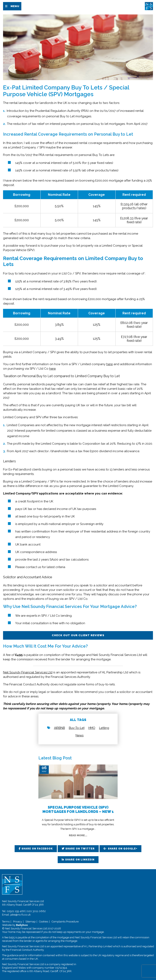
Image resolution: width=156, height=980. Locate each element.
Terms (6, 922)
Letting (104, 728)
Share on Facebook (37, 849)
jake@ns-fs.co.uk (21, 915)
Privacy (17, 922)
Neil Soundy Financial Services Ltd (28, 672)
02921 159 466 (16, 911)
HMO (92, 728)
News (80, 735)
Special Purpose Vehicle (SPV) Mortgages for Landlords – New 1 (78, 809)
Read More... (78, 835)
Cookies (44, 922)
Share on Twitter (80, 849)
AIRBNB (60, 728)
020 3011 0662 (36, 911)
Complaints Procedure (65, 922)
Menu (15, 6)
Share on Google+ (123, 849)
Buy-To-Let (77, 728)
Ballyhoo (22, 925)
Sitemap (30, 922)
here (109, 364)
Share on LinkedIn (80, 860)
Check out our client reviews (78, 635)
